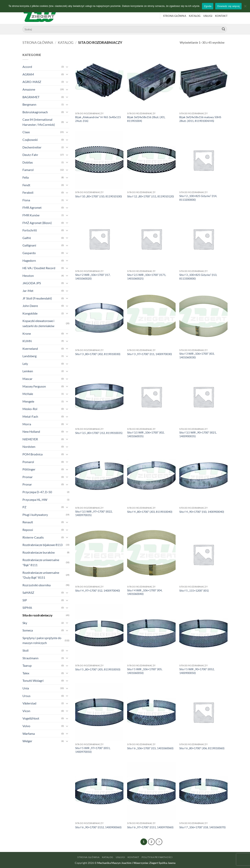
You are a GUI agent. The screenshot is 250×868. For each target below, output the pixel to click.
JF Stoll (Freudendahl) (37, 298)
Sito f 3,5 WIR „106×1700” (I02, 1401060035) (146, 434)
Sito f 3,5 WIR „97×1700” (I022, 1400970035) (94, 513)
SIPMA (27, 608)
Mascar (27, 379)
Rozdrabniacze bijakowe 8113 (42, 545)
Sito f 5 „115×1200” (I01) (194, 591)
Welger (27, 741)
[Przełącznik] (67, 67)
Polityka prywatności (157, 857)
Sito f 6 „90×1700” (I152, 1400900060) (98, 827)
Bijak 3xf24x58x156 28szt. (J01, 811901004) (146, 119)
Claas (26, 132)
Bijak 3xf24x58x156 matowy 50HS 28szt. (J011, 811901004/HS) (200, 119)
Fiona (26, 200)
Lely (25, 364)
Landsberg (29, 356)
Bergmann (29, 104)
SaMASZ (28, 592)
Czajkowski (30, 140)
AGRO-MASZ (32, 82)
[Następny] (159, 842)
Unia (26, 688)
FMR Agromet (32, 207)
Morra (27, 424)
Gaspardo (29, 253)
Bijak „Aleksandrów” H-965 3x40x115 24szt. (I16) (98, 119)
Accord (27, 67)
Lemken (28, 371)
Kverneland (30, 349)
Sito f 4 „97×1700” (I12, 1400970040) (98, 591)
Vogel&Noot (31, 718)
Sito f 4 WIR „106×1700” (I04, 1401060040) (145, 592)
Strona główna (175, 16)
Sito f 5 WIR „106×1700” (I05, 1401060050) (145, 671)
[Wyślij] (223, 29)
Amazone (29, 89)
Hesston (28, 276)
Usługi (208, 16)
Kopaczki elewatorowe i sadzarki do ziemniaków (38, 323)
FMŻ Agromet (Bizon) (37, 223)
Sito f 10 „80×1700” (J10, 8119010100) (99, 196)
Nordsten (29, 447)
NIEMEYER (30, 439)
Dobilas (28, 162)
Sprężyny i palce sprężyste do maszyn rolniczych (42, 640)
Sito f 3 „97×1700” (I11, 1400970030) (150, 354)
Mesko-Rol (30, 409)
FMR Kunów (31, 215)
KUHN (27, 341)
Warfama (29, 734)
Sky (25, 623)
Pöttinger (29, 469)
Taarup (27, 665)
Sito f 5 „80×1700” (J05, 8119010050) (98, 669)
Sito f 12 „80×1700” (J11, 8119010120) (150, 196)
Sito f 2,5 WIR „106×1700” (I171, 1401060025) (147, 277)
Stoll (25, 650)
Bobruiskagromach (35, 112)
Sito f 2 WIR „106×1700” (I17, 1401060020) (93, 277)
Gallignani (29, 245)
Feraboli (28, 192)
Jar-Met (28, 291)
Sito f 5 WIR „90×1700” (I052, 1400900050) (197, 671)
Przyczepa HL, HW (35, 500)
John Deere (30, 306)
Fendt (26, 185)
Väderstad (29, 703)
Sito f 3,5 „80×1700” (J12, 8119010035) (99, 433)
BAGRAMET (31, 97)
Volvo (26, 726)
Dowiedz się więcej (228, 6)
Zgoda (208, 6)
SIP (25, 600)
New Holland (31, 431)
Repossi (28, 530)
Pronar (27, 484)
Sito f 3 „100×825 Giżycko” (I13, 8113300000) (198, 277)
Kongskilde (30, 313)
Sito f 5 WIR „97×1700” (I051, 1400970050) (93, 750)
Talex (26, 673)
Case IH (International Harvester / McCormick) (39, 122)
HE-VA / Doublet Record (39, 268)
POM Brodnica (33, 454)
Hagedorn (29, 260)
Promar (28, 477)
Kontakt (221, 16)
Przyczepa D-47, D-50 (37, 492)
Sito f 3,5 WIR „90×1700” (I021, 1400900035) (198, 434)
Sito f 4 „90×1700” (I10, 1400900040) (202, 512)
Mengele (28, 401)
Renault (28, 522)
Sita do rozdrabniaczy (37, 615)
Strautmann (30, 658)
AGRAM (28, 74)
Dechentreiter (32, 147)
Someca (28, 630)
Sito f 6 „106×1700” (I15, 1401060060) (150, 748)
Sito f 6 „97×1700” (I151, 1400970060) (150, 827)
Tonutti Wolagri (33, 680)
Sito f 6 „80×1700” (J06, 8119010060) (202, 748)
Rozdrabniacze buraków (39, 552)
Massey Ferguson (34, 386)
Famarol (28, 170)
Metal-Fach (30, 416)
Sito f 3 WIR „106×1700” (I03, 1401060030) (197, 355)
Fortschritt (30, 230)
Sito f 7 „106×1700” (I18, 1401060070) (202, 827)
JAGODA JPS (32, 283)
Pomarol (28, 462)
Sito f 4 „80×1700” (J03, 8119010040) (150, 512)
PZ (24, 507)
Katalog (195, 16)
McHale (28, 394)
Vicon (26, 711)
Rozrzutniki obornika (37, 585)
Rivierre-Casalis (33, 537)
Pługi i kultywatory (35, 515)
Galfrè (27, 238)
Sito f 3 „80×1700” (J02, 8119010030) (98, 354)
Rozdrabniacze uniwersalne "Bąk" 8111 (41, 562)
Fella (26, 177)
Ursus (26, 696)
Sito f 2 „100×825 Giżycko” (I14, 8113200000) (198, 198)
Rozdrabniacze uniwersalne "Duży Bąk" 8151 (41, 575)
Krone (27, 333)
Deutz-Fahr (30, 155)
